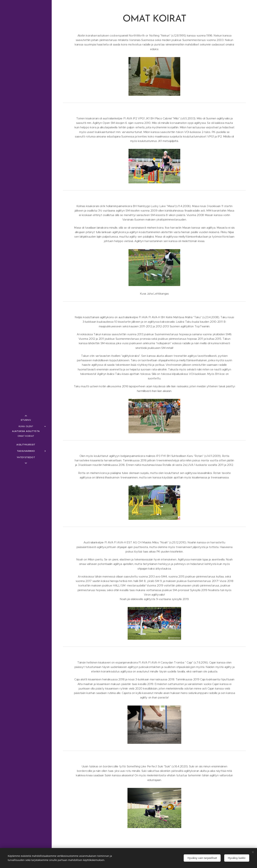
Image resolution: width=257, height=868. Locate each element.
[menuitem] (26, 420)
